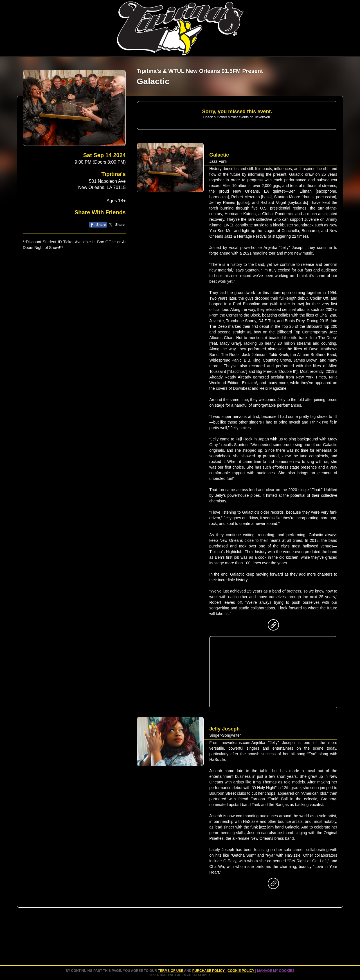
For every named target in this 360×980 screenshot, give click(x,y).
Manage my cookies (276, 971)
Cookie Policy (241, 971)
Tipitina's (113, 174)
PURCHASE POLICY (209, 971)
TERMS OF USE (171, 971)
